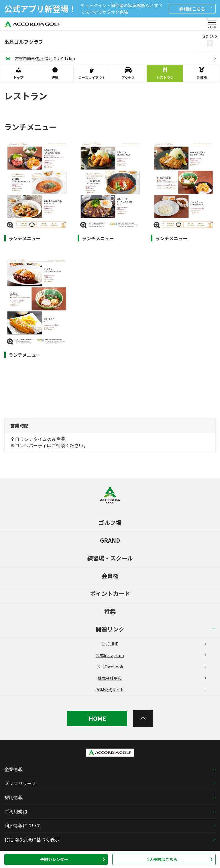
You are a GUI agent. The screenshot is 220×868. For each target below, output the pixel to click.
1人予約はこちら (180, 859)
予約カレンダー (72, 859)
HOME (97, 718)
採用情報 (13, 797)
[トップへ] (143, 719)
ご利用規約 (16, 811)
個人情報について (23, 825)
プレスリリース (20, 783)
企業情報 (13, 769)
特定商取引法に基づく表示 (32, 839)
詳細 (196, 9)
